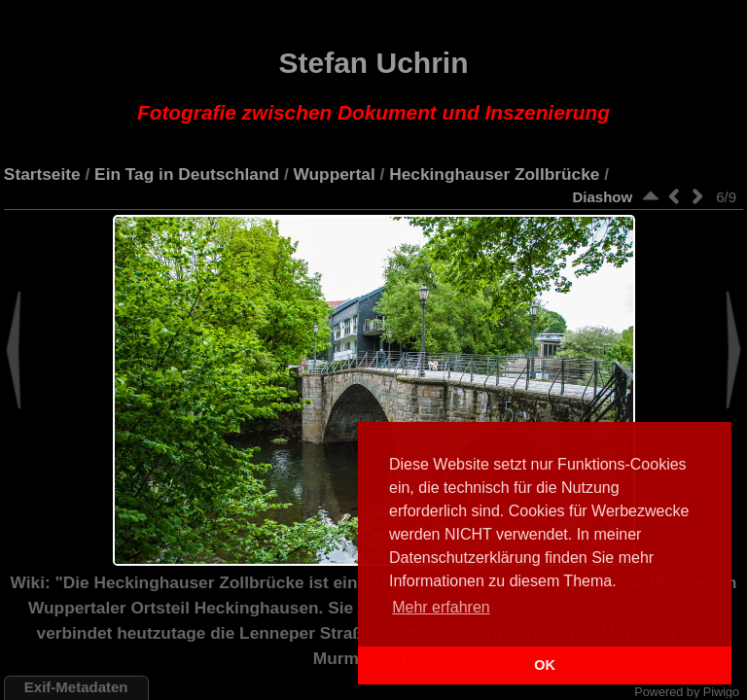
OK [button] (545, 665)
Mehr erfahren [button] (441, 607)
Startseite (42, 174)
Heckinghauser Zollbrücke (494, 174)
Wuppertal (335, 174)
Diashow (602, 197)
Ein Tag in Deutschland (187, 174)
